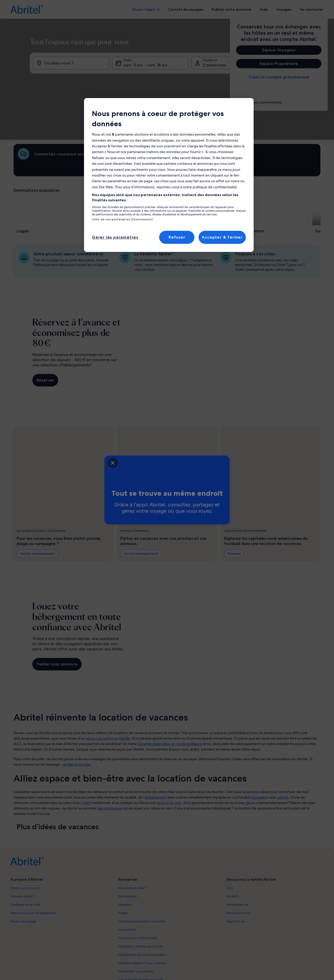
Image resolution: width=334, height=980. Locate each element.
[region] (169, 175)
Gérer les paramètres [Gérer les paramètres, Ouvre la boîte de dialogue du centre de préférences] (115, 237)
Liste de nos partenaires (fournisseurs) (122, 219)
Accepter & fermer (222, 237)
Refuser (177, 237)
